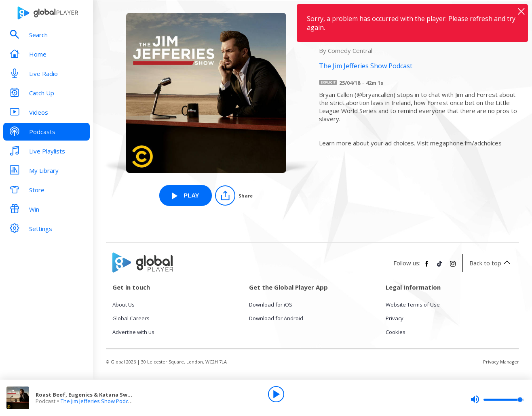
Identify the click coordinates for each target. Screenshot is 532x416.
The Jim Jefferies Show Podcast (98, 401)
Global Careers (131, 318)
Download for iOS (271, 305)
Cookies (396, 332)
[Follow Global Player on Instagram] (453, 267)
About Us (123, 305)
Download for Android (276, 318)
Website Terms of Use (413, 305)
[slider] (497, 399)
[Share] (234, 195)
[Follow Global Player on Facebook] (427, 267)
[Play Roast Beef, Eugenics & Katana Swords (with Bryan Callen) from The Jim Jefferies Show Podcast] (186, 195)
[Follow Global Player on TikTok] (440, 267)
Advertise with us (133, 332)
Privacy (395, 318)
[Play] (276, 394)
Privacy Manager (501, 362)
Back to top (491, 263)
